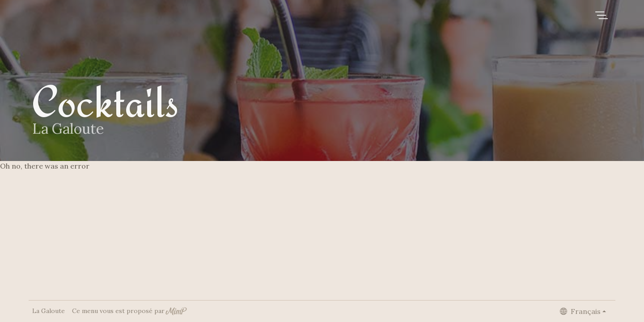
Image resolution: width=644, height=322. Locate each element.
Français (580, 311)
